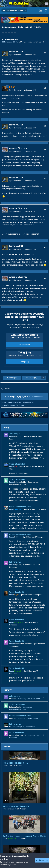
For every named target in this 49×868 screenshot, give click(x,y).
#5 (45, 179)
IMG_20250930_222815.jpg (15, 763)
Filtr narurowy (15, 562)
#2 (45, 88)
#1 (45, 53)
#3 (45, 126)
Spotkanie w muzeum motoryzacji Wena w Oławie (24, 836)
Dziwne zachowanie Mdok (20, 507)
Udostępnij (12, 378)
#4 (45, 149)
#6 (45, 209)
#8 (45, 278)
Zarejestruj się (24, 344)
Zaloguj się (25, 362)
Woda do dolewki (16, 592)
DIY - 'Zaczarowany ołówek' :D (32, 42)
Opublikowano (23, 55)
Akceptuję (42, 860)
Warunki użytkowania (9, 865)
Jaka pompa (14, 434)
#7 (45, 247)
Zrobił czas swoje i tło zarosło (16, 806)
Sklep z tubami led (17, 464)
